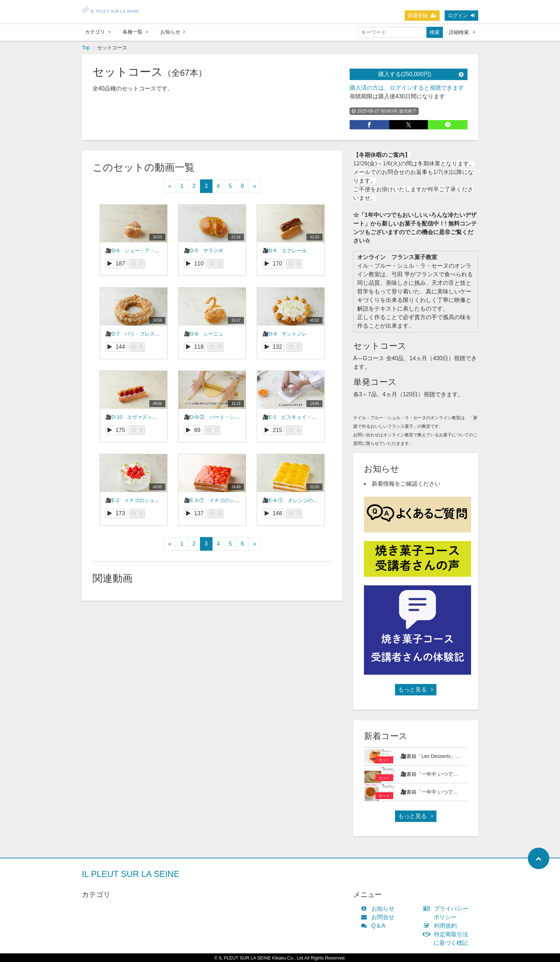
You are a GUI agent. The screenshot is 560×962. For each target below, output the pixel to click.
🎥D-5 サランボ (204, 251)
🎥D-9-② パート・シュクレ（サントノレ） (234, 417)
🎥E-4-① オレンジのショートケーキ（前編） (315, 500)
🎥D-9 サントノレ (285, 334)
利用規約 (442, 926)
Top (86, 48)
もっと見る (416, 690)
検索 (435, 32)
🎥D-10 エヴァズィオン (134, 417)
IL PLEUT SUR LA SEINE (131, 874)
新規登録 (422, 15)
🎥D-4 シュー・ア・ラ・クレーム (145, 251)
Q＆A (375, 926)
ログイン (461, 15)
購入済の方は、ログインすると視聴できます (407, 88)
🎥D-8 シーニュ (204, 334)
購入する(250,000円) (421, 74)
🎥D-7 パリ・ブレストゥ (135, 334)
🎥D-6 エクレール (285, 251)
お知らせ (173, 32)
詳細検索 (462, 32)
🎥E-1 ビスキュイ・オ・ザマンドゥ (304, 417)
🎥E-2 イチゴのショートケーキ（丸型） (152, 500)
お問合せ (379, 917)
